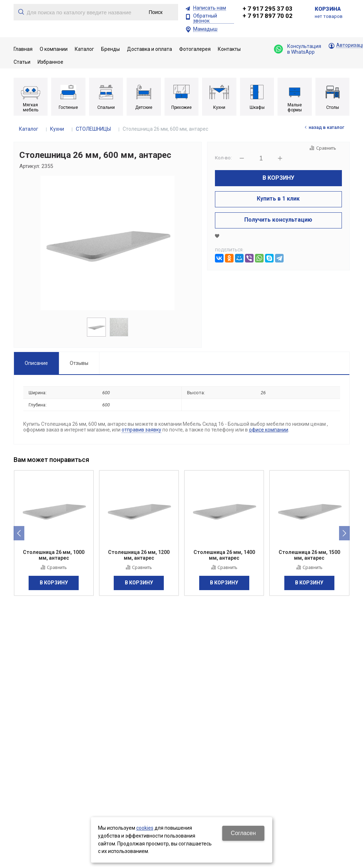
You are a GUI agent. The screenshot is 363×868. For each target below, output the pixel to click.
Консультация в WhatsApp (298, 49)
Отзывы (79, 363)
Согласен (243, 833)
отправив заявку (141, 430)
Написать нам (210, 8)
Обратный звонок (205, 18)
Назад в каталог (327, 127)
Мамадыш (205, 29)
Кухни (57, 129)
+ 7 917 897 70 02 (268, 16)
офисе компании (269, 430)
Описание (36, 363)
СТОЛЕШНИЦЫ (93, 129)
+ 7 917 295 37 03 (268, 9)
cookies (145, 828)
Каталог (29, 129)
